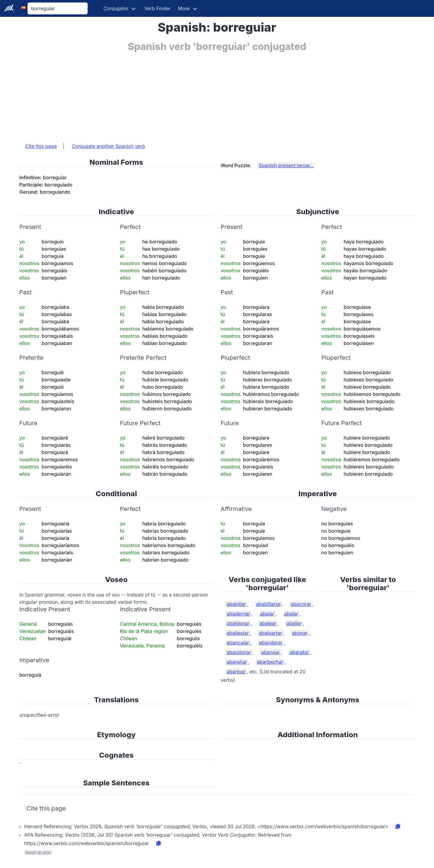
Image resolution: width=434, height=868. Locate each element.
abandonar (239, 652)
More (184, 8)
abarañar (237, 662)
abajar (267, 614)
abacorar (301, 604)
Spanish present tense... (286, 165)
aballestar (238, 633)
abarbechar (270, 662)
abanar (300, 633)
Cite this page (41, 146)
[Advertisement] (200, 94)
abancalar (238, 643)
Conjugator (116, 8)
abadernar (238, 614)
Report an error (38, 852)
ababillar (236, 604)
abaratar (299, 652)
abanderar (271, 643)
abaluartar (270, 633)
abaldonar (238, 623)
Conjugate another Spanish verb (108, 146)
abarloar (236, 672)
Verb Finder (157, 8)
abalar (291, 614)
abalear (268, 623)
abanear (270, 652)
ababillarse (268, 604)
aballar (294, 623)
